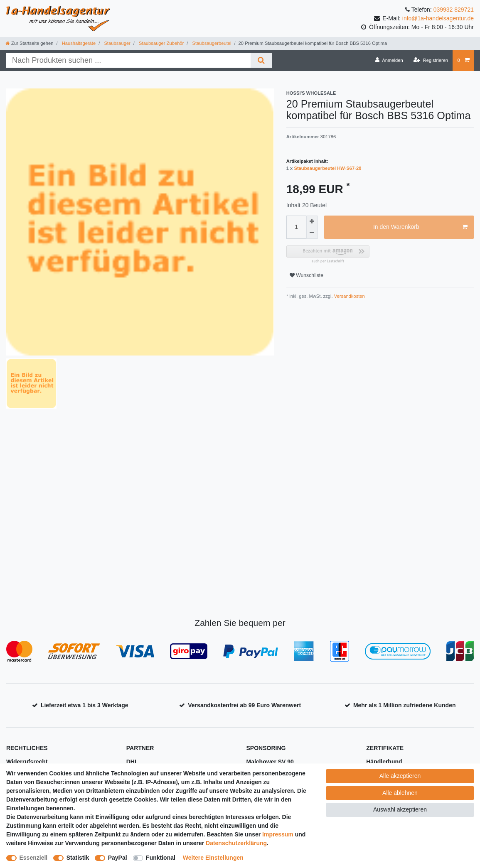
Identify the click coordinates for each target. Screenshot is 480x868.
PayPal (118, 858)
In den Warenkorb (420, 227)
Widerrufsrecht (27, 762)
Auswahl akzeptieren (400, 809)
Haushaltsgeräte (78, 43)
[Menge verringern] (312, 233)
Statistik (78, 858)
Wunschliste (306, 275)
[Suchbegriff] (128, 60)
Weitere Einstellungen (213, 858)
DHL (132, 762)
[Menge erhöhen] (312, 221)
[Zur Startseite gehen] (30, 43)
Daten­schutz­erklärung (236, 843)
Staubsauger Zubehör (161, 43)
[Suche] (261, 60)
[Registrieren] (431, 60)
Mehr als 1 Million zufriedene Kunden (405, 705)
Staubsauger (117, 43)
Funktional (161, 858)
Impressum (278, 834)
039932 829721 (454, 10)
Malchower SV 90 (270, 762)
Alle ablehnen (400, 793)
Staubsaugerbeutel (211, 43)
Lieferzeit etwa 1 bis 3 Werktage (85, 705)
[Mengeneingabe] (296, 227)
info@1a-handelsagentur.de (438, 18)
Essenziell (34, 858)
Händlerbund (384, 762)
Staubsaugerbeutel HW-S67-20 (327, 168)
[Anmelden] (389, 60)
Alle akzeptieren (400, 776)
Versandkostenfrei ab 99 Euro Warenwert (244, 705)
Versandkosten (349, 296)
